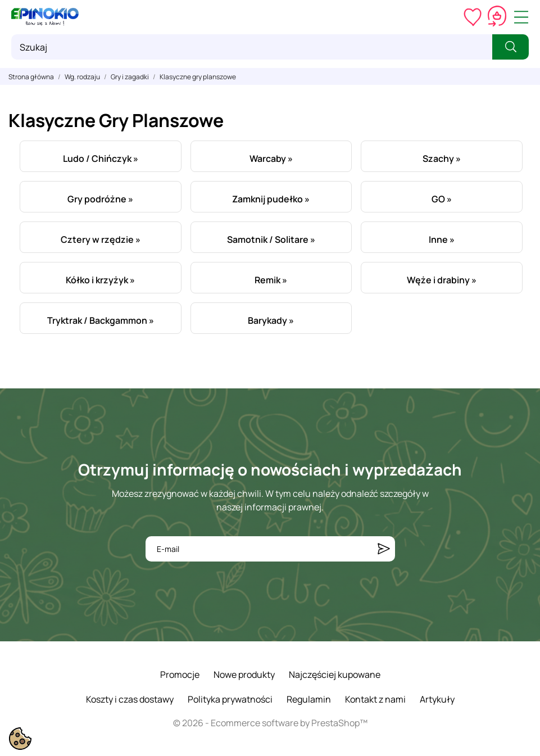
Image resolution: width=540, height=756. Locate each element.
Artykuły (437, 699)
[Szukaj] (252, 47)
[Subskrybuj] (384, 549)
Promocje (180, 674)
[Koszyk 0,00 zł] (497, 17)
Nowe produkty (244, 674)
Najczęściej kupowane (335, 674)
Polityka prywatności (230, 699)
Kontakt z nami (375, 699)
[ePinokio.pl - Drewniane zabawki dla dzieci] (45, 17)
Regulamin (309, 699)
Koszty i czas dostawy (130, 699)
